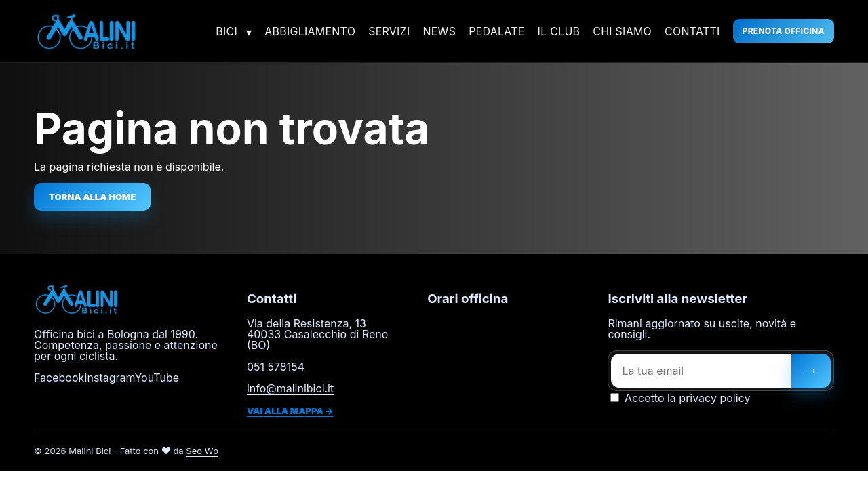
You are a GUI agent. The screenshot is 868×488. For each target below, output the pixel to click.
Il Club (559, 31)
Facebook (59, 378)
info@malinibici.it (290, 388)
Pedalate (496, 31)
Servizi (389, 31)
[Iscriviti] (811, 371)
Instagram (109, 378)
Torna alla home (92, 197)
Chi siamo (622, 31)
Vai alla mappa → (290, 411)
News (439, 31)
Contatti (692, 31)
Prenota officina (784, 31)
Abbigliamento (310, 31)
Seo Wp (202, 451)
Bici (226, 31)
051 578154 (276, 367)
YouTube (157, 378)
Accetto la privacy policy (680, 398)
